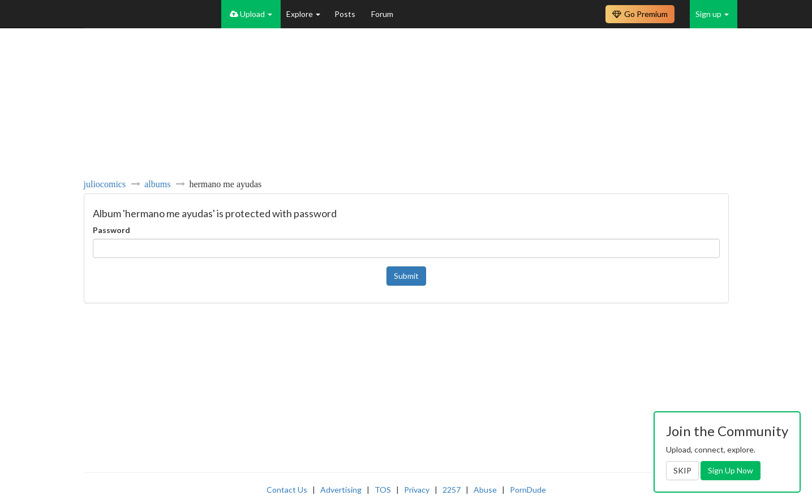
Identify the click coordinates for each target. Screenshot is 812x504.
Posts (346, 14)
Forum (382, 14)
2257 (452, 490)
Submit (406, 276)
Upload (251, 14)
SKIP (682, 470)
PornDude (528, 490)
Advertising (341, 490)
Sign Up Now (731, 470)
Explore (303, 14)
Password (111, 230)
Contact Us (287, 490)
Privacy (417, 490)
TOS (383, 490)
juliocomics (105, 184)
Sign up (712, 14)
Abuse (485, 490)
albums (157, 184)
